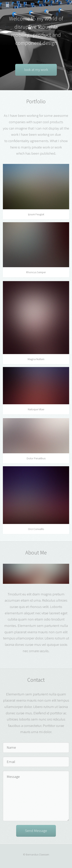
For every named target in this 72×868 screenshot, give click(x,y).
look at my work (36, 70)
